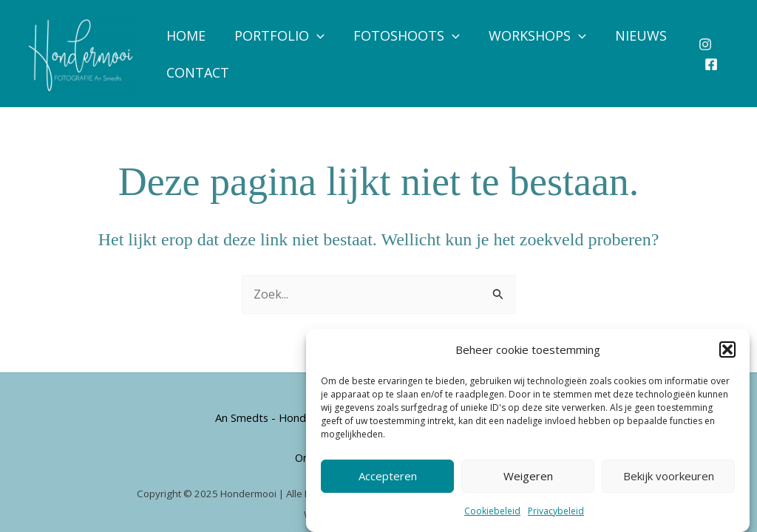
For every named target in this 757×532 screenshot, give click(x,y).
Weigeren (528, 476)
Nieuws (630, 35)
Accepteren (388, 476)
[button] (727, 349)
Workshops (529, 35)
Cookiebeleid (492, 511)
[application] (313, 35)
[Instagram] (705, 44)
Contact (196, 72)
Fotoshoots (401, 35)
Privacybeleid (556, 511)
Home (184, 35)
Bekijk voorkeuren (669, 476)
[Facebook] (710, 64)
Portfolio (276, 35)
